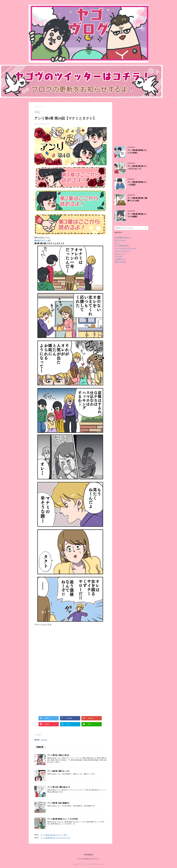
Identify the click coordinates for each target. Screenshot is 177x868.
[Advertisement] (53, 652)
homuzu (44, 740)
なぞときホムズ (120, 240)
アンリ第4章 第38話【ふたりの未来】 (137, 151)
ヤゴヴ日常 (118, 256)
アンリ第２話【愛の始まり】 (59, 787)
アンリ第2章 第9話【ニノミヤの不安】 (63, 819)
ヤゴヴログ (88, 855)
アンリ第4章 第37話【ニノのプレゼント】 (137, 167)
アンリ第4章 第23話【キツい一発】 (54, 835)
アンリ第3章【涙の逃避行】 (59, 803)
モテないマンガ (120, 254)
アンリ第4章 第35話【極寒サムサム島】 (137, 199)
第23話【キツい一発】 (43, 240)
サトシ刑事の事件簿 (122, 246)
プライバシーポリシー (122, 251)
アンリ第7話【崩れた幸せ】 (59, 755)
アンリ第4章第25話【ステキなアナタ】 (55, 838)
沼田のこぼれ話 (120, 262)
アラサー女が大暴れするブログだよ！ (88, 859)
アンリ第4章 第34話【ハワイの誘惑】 (137, 215)
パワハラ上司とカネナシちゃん (126, 248)
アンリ (39, 735)
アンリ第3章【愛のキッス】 (59, 771)
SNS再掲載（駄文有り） (123, 237)
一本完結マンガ (120, 259)
